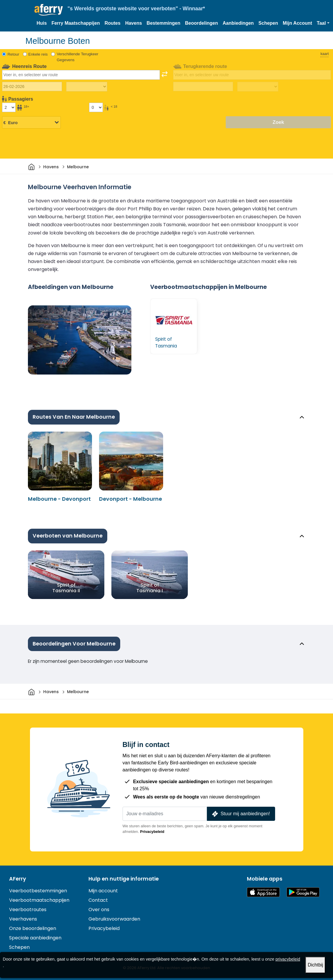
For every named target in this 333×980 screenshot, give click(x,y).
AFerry (18, 879)
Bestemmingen (164, 23)
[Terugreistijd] (258, 87)
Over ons (99, 910)
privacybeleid (288, 959)
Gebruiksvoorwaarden (114, 919)
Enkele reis (38, 54)
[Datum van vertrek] (32, 86)
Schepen (268, 23)
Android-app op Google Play (303, 892)
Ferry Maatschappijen (76, 23)
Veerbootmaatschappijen (39, 900)
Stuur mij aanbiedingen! (240, 814)
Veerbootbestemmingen (38, 891)
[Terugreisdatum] (203, 86)
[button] (323, 23)
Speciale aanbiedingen (35, 938)
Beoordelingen (202, 23)
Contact (98, 900)
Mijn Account (297, 23)
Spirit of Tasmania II (66, 588)
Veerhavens (23, 919)
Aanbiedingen (238, 23)
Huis (42, 23)
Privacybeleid (152, 832)
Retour (14, 54)
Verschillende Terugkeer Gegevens (78, 57)
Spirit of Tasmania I (150, 588)
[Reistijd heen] (87, 87)
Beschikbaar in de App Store (263, 892)
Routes (113, 23)
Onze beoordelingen (33, 928)
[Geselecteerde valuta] (31, 123)
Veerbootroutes (28, 910)
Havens (134, 23)
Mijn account (103, 891)
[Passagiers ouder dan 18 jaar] (9, 107)
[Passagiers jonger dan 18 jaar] (96, 107)
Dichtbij (315, 965)
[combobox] (81, 75)
